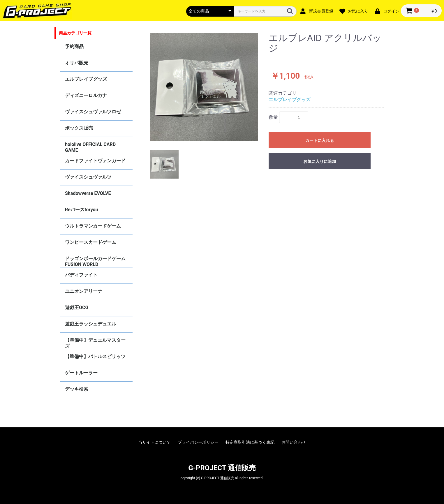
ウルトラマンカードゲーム (93, 226)
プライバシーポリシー (198, 442)
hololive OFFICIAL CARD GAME (90, 147)
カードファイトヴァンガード (95, 161)
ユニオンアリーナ (84, 291)
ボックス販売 (79, 128)
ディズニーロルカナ (86, 95)
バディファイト (81, 275)
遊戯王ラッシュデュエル (91, 324)
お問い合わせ (294, 442)
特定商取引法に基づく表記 (250, 442)
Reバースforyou (82, 210)
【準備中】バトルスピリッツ (95, 356)
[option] (204, 87)
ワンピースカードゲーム (91, 242)
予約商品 (74, 46)
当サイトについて (154, 442)
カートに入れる (320, 140)
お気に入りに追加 (320, 161)
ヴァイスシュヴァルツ (88, 177)
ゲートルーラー (81, 373)
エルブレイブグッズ (86, 79)
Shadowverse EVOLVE (88, 193)
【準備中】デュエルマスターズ (95, 343)
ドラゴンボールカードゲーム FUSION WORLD (95, 261)
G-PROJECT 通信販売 (222, 468)
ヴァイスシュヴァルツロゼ (93, 112)
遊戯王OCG (77, 307)
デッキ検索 (77, 389)
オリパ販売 (77, 63)
